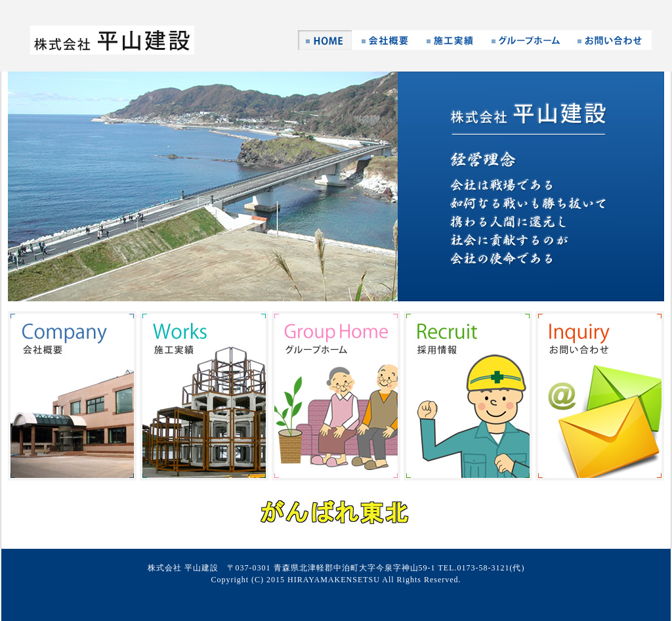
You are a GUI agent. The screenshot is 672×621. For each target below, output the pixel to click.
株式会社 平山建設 (112, 40)
